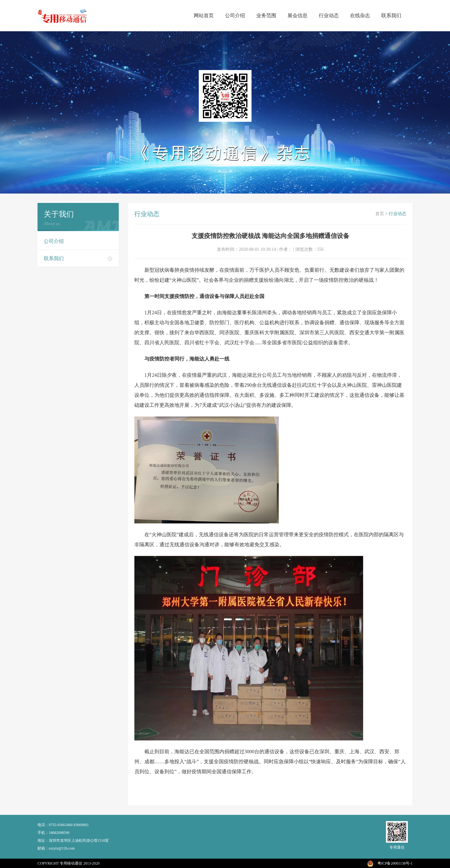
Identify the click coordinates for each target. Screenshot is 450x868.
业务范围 (266, 15)
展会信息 (297, 15)
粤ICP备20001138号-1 (395, 863)
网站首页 (204, 15)
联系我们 (391, 15)
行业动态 (329, 15)
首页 (380, 214)
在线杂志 (360, 15)
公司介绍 (235, 15)
